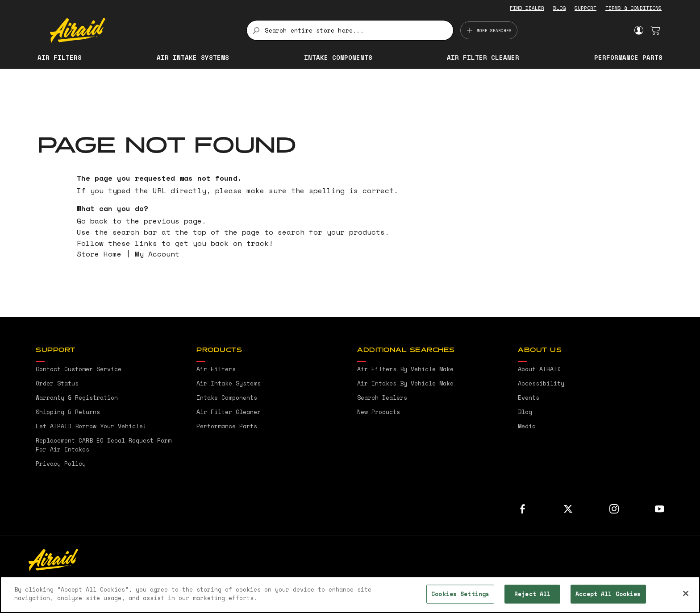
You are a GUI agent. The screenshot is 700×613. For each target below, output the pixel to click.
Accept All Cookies (608, 594)
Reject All (532, 594)
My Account (157, 254)
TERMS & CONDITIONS (633, 8)
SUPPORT (585, 8)
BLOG (559, 8)
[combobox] (350, 30)
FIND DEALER (527, 8)
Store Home (99, 254)
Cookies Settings (460, 594)
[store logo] (143, 30)
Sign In (639, 30)
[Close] (686, 593)
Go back (92, 221)
